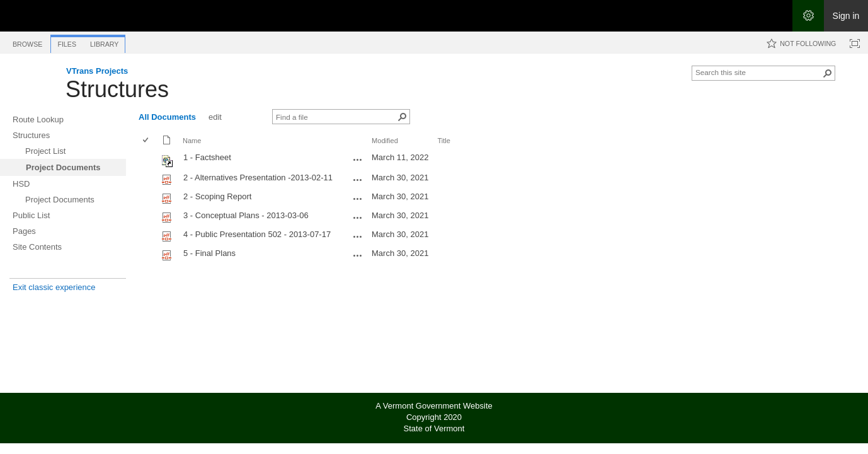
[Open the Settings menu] (808, 16)
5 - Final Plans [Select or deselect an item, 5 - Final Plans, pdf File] (209, 253)
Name (192, 141)
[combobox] (758, 72)
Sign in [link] (846, 16)
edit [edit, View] (215, 117)
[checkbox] (146, 141)
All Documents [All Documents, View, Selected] (167, 117)
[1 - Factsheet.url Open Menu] (358, 160)
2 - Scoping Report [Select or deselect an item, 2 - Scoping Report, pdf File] (217, 196)
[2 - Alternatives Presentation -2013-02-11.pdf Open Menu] (358, 180)
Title (443, 141)
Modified (385, 141)
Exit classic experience (54, 287)
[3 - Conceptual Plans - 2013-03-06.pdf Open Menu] (358, 218)
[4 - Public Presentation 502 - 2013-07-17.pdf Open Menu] (358, 236)
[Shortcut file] (168, 164)
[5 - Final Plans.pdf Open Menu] (358, 255)
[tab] (27, 42)
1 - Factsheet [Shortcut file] (207, 157)
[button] (828, 73)
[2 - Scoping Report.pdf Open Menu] (358, 199)
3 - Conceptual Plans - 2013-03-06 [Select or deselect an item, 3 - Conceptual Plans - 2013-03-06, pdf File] (246, 215)
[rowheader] (149, 160)
